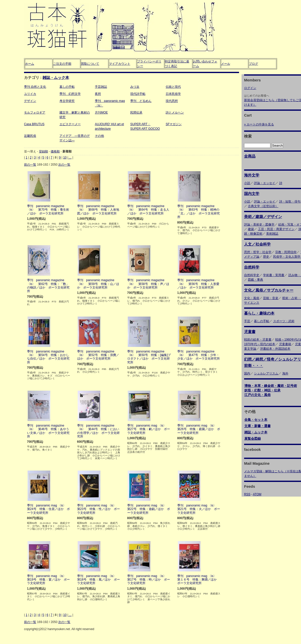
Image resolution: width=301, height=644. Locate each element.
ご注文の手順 (62, 64)
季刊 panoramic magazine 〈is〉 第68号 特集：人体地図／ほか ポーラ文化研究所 (98, 210)
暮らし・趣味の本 (259, 313)
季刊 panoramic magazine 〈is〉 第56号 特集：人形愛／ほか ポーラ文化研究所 (198, 284)
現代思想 (172, 101)
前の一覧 (30, 165)
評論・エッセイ (265, 183)
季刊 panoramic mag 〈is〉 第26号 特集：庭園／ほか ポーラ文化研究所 (199, 429)
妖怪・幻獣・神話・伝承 (262, 390)
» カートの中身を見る (259, 124)
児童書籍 (285, 344)
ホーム (30, 64)
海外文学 (252, 175)
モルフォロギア (35, 113)
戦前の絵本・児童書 (258, 340)
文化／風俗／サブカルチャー (269, 290)
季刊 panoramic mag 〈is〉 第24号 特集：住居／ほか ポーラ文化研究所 (48, 509)
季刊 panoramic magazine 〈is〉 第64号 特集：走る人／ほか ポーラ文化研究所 (148, 210)
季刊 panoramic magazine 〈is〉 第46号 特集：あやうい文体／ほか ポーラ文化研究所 (48, 431)
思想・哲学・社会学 (258, 252)
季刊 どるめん (141, 101)
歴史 (266, 257)
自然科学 (252, 267)
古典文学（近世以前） (263, 206)
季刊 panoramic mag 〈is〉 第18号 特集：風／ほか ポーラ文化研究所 (99, 580)
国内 (247, 373)
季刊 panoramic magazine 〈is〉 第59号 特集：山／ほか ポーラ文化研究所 (98, 284)
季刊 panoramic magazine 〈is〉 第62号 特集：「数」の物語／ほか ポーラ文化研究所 (48, 286)
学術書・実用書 (274, 275)
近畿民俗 (30, 136)
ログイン (250, 88)
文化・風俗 (252, 298)
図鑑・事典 (255, 280)
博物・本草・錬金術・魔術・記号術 (271, 386)
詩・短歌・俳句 (290, 202)
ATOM (257, 494)
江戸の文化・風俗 (257, 395)
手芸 (247, 321)
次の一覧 (64, 165)
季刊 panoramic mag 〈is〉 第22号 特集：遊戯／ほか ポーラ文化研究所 (149, 509)
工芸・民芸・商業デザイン (276, 229)
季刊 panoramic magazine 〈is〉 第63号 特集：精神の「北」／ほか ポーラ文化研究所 (199, 212)
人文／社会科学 (257, 244)
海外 (285, 373)
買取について (90, 64)
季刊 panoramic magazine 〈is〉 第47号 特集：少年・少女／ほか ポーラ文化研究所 (199, 355)
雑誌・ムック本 (56, 77)
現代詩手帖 (138, 94)
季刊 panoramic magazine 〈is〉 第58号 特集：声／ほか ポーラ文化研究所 (148, 284)
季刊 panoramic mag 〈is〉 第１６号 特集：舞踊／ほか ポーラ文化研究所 (199, 580)
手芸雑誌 (101, 87)
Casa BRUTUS (34, 124)
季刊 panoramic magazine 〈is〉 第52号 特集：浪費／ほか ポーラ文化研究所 (98, 355)
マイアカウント (120, 64)
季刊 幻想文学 (70, 94)
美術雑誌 (272, 234)
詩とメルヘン (175, 113)
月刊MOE (101, 113)
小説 (247, 183)
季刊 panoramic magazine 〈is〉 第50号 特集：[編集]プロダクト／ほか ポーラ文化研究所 (149, 357)
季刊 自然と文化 (35, 87)
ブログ (253, 64)
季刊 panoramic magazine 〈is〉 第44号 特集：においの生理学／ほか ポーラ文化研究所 (98, 431)
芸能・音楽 (271, 298)
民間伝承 (136, 113)
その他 (99, 136)
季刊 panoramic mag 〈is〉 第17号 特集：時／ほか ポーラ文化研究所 (149, 580)
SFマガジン (174, 124)
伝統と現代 (173, 87)
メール (226, 64)
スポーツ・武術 (284, 321)
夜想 (98, 94)
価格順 (55, 151)
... (70, 158)
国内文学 (252, 194)
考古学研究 (67, 101)
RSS (247, 494)
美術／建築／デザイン (263, 217)
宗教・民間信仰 (286, 252)
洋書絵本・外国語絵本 (275, 349)
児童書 (250, 332)
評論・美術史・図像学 (259, 225)
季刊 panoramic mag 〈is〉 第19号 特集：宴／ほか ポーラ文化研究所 (48, 580)
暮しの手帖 (67, 87)
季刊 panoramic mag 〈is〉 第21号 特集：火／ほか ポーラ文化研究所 (199, 509)
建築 (251, 229)
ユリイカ (30, 94)
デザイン (30, 101)
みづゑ (135, 87)
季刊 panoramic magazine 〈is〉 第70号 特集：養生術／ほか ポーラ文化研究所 (48, 210)
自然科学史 (252, 275)
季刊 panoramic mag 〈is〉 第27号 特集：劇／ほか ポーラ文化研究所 (149, 429)
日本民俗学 (173, 94)
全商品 (250, 156)
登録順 (44, 151)
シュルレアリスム (266, 373)
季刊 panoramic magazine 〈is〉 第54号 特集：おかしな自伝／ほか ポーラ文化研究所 (48, 357)
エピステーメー (70, 124)
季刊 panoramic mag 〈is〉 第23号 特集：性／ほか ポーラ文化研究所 (99, 509)
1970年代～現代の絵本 (260, 344)
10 (65, 158)
